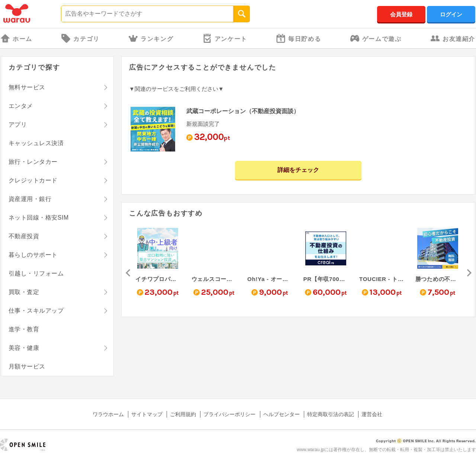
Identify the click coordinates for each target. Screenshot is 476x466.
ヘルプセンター (282, 414)
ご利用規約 (183, 414)
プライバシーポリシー (229, 414)
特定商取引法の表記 (331, 414)
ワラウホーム (108, 414)
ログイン (451, 14)
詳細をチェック (298, 170)
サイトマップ (147, 414)
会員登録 (401, 14)
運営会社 (372, 414)
